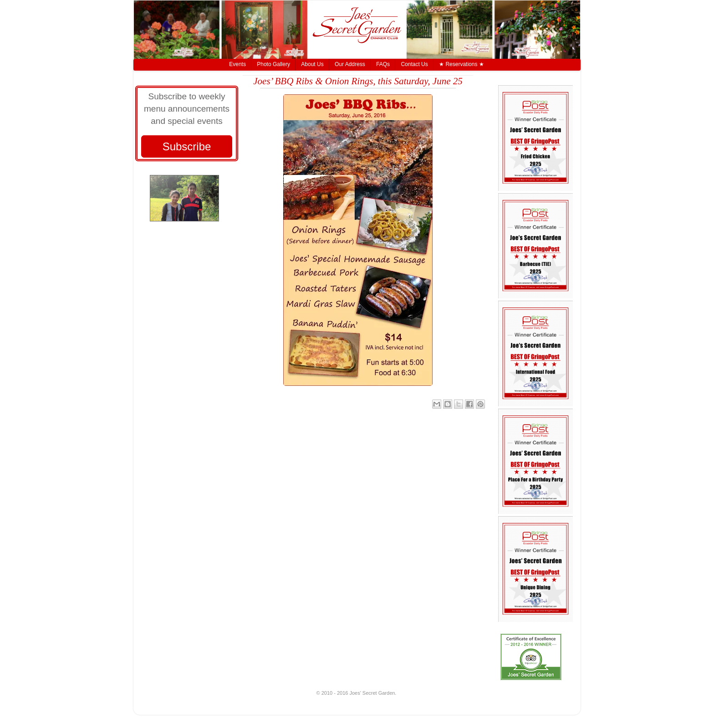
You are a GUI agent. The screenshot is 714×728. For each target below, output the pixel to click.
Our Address (350, 64)
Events (237, 64)
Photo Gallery (273, 64)
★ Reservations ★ (462, 64)
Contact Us (414, 64)
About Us (312, 64)
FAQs (383, 64)
